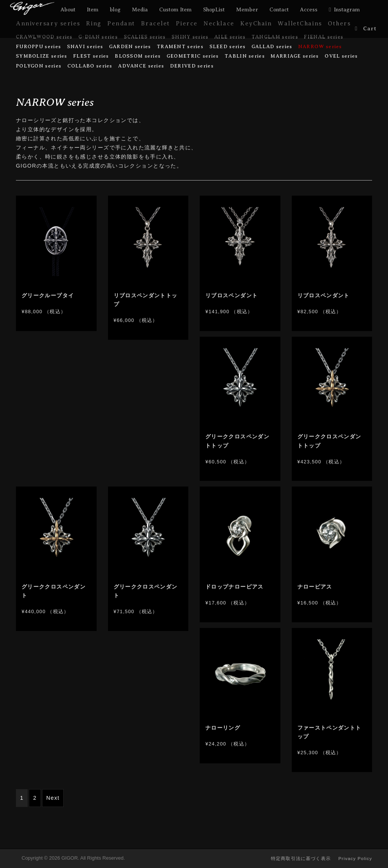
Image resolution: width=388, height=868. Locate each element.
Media (140, 9)
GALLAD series (272, 46)
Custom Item (175, 9)
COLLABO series (90, 66)
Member (247, 9)
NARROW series (320, 46)
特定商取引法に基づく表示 (301, 858)
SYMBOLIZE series (42, 56)
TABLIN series (245, 56)
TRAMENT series (180, 46)
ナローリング (223, 728)
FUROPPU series (38, 46)
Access (309, 9)
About (68, 9)
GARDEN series (130, 46)
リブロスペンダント (232, 296)
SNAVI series (85, 46)
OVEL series (341, 56)
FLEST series (91, 56)
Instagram (347, 9)
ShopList (214, 9)
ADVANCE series (141, 66)
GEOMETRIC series (193, 56)
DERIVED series (192, 66)
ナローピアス (315, 587)
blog (115, 9)
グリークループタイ (48, 296)
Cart (370, 28)
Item (93, 9)
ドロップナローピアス (235, 587)
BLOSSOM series (138, 56)
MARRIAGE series (295, 56)
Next (53, 798)
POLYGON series (39, 66)
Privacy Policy (355, 858)
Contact (279, 9)
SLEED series (228, 46)
